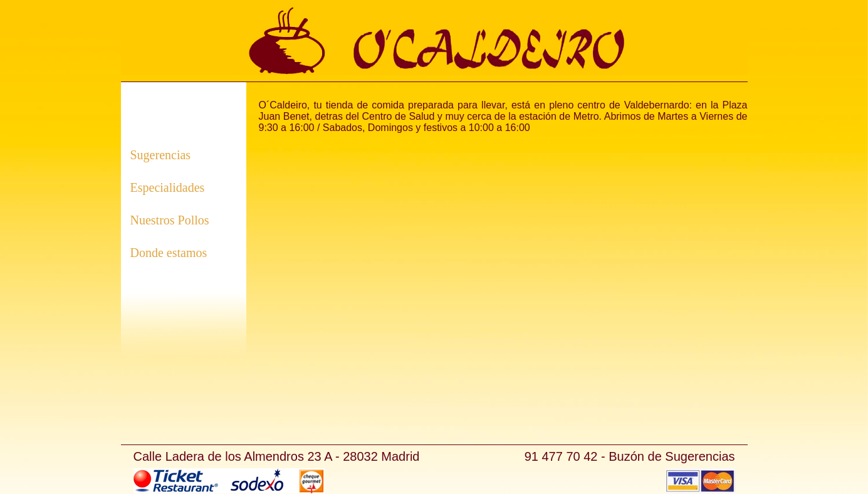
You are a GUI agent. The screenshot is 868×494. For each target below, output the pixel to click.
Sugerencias (161, 155)
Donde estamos (169, 253)
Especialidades (168, 187)
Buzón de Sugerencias (672, 456)
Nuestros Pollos (170, 220)
